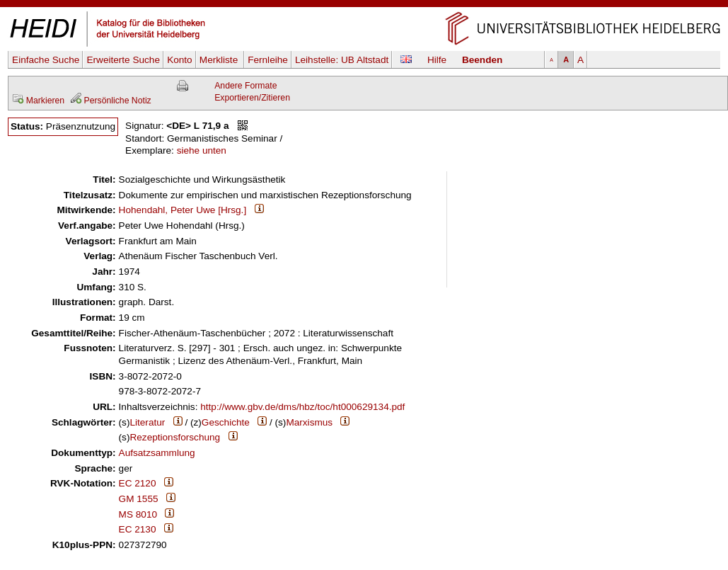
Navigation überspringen (364, 6)
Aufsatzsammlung (157, 453)
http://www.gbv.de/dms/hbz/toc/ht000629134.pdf (302, 407)
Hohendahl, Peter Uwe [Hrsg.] (183, 210)
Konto (180, 60)
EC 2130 (138, 529)
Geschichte (226, 422)
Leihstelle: (342, 60)
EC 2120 (138, 483)
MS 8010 (138, 514)
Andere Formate (245, 86)
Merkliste (220, 60)
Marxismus (309, 422)
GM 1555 (139, 499)
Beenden (482, 60)
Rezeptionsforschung (175, 437)
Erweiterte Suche (123, 60)
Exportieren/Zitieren (252, 98)
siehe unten (202, 150)
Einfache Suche (46, 60)
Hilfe (437, 60)
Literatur (147, 422)
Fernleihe (268, 60)
